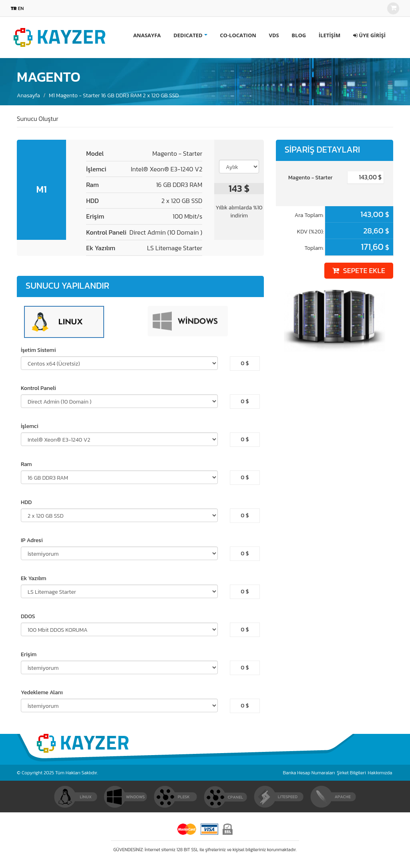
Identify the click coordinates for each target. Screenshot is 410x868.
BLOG (299, 35)
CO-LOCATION (238, 35)
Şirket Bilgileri (351, 773)
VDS (274, 35)
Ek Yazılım (34, 579)
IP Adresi (32, 540)
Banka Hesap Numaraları (309, 773)
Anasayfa (28, 95)
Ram (26, 464)
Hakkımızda (380, 773)
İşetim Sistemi (38, 350)
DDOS (28, 617)
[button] (369, 35)
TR (14, 8)
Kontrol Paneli (38, 388)
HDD (26, 502)
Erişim (29, 655)
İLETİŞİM (330, 35)
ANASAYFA (147, 35)
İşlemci (30, 426)
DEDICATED (188, 35)
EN (21, 8)
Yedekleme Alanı (42, 693)
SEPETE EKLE (359, 270)
